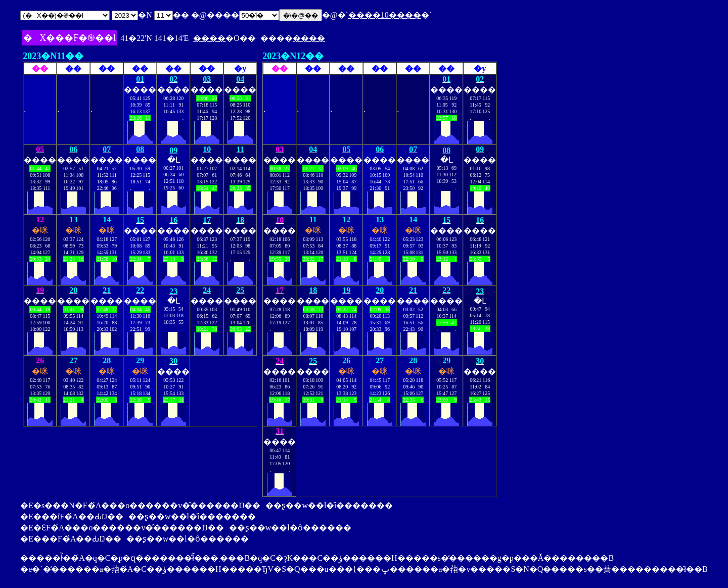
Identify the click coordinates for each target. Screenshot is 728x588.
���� (209, 38)
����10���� (385, 15)
